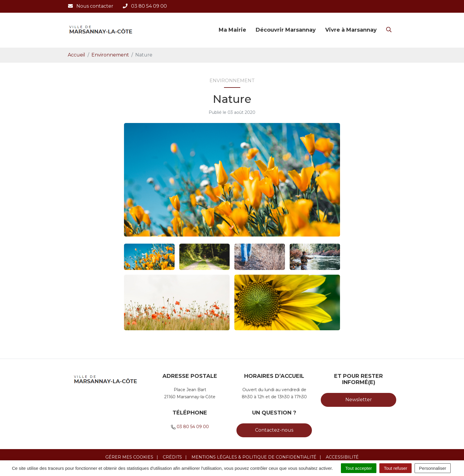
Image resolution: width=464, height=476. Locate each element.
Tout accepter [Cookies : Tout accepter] (359, 468)
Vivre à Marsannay (351, 30)
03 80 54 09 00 (193, 427)
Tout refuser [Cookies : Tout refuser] (395, 468)
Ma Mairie (232, 30)
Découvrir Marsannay (286, 30)
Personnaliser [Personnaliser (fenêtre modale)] (433, 468)
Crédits (172, 457)
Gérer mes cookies (129, 457)
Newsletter (359, 400)
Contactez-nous (274, 430)
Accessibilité (342, 457)
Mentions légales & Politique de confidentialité (254, 457)
